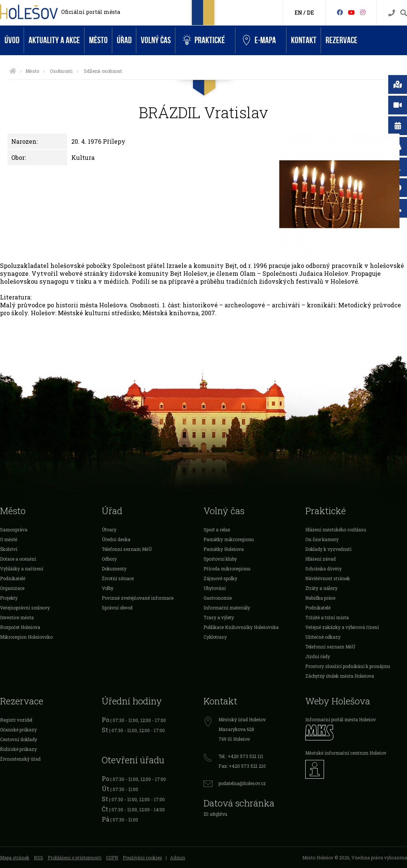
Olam (248, 273)
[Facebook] (340, 12)
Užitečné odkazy (323, 637)
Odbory (109, 559)
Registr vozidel (16, 720)
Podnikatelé (13, 578)
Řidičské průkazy (18, 749)
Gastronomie (218, 598)
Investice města (17, 617)
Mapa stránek (15, 857)
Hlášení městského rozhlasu (336, 530)
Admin (178, 857)
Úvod (12, 40)
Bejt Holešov (189, 273)
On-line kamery (322, 539)
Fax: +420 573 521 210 (242, 766)
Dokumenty (114, 569)
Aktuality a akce (54, 40)
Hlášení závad (320, 559)
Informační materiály (227, 608)
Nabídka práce (320, 598)
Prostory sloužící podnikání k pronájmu (348, 666)
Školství (9, 549)
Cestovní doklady (19, 739)
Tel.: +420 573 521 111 (241, 756)
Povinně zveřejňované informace (138, 598)
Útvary (109, 530)
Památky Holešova (224, 549)
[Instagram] (363, 12)
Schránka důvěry (323, 569)
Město (98, 40)
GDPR (112, 857)
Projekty (9, 598)
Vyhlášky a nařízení (22, 569)
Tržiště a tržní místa (327, 617)
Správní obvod (117, 608)
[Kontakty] (392, 13)
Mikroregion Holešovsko (26, 637)
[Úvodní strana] (13, 71)
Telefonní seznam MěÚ (127, 549)
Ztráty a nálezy (321, 588)
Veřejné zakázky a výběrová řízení (342, 627)
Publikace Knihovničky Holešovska (241, 627)
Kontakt (304, 40)
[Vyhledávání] (404, 13)
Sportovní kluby (220, 559)
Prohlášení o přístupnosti (75, 857)
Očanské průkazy (18, 730)
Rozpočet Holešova (20, 627)
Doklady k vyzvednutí (328, 549)
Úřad (124, 40)
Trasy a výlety (219, 617)
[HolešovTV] (351, 12)
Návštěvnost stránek (328, 578)
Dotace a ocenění (18, 559)
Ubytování (215, 588)
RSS (38, 857)
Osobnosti (61, 71)
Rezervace (341, 40)
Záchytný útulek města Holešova (340, 676)
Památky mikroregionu (229, 539)
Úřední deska (116, 539)
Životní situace (118, 578)
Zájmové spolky (220, 578)
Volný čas (156, 40)
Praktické (204, 40)
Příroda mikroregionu (227, 569)
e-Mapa (259, 41)
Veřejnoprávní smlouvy (25, 608)
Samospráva (14, 530)
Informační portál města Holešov (341, 719)
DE (310, 13)
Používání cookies (142, 857)
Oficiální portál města (91, 12)
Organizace (12, 588)
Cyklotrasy (215, 637)
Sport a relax (217, 530)
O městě (9, 539)
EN (298, 13)
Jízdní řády (318, 656)
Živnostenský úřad (20, 759)
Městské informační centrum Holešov (346, 753)
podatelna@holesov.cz (242, 783)
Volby (108, 588)
